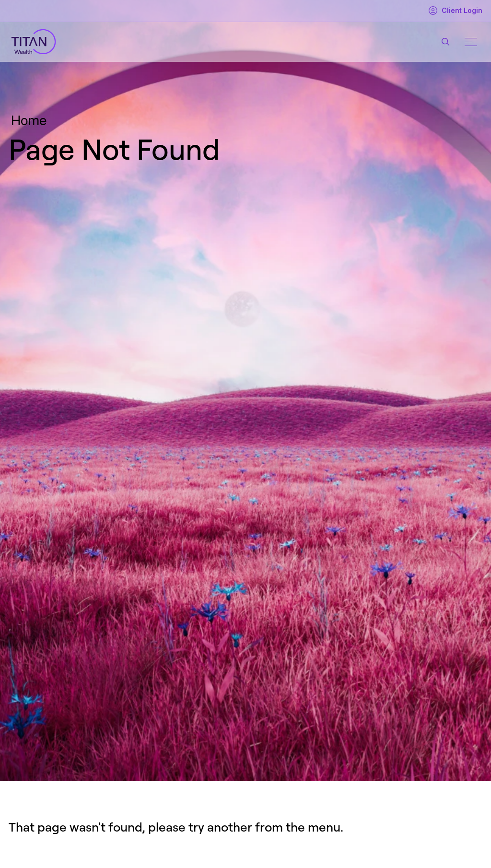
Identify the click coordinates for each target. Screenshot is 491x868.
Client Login (455, 11)
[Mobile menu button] (471, 42)
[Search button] (445, 42)
